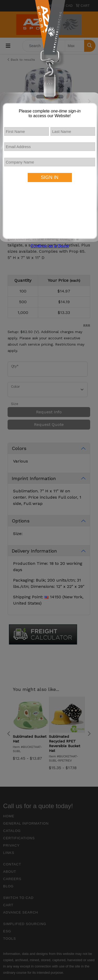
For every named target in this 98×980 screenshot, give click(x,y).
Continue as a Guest (50, 246)
